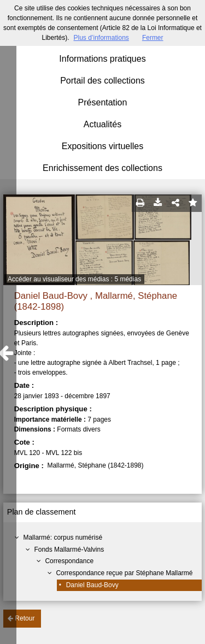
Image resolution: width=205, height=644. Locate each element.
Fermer (153, 38)
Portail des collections (102, 81)
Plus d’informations (101, 38)
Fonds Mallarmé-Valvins (69, 550)
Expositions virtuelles (102, 146)
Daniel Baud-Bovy (92, 585)
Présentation (103, 102)
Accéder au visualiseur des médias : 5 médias (74, 279)
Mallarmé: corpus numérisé (63, 537)
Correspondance (69, 561)
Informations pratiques (102, 59)
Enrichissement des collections (102, 168)
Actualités (102, 124)
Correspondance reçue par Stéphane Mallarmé (124, 573)
